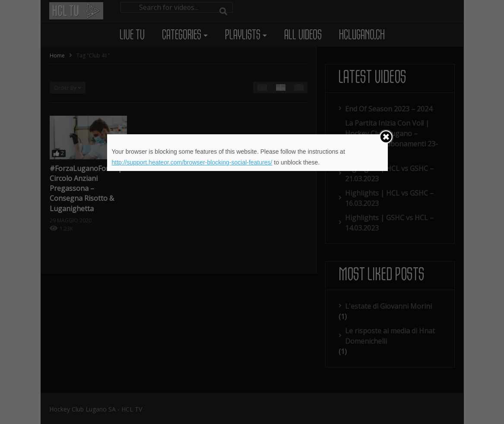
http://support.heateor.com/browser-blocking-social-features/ (192, 162)
